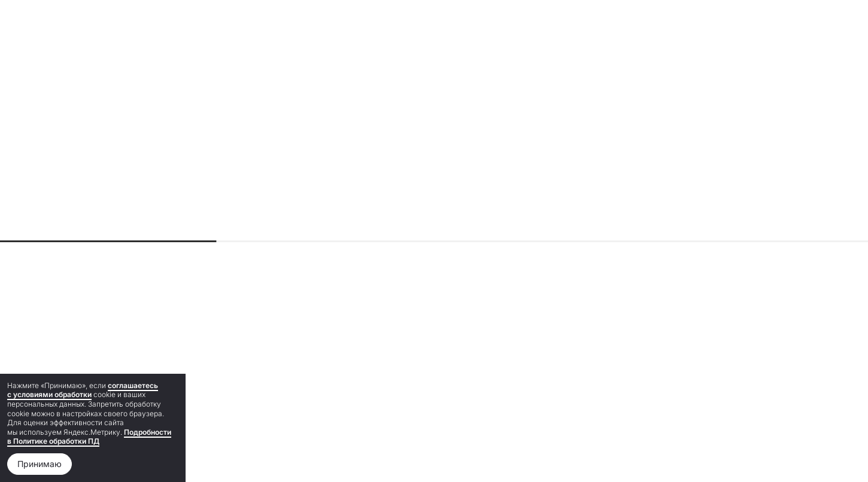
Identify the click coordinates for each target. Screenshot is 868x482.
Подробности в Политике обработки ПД (89, 437)
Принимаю (40, 464)
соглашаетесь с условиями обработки (83, 390)
